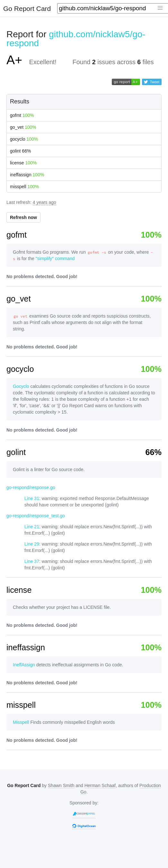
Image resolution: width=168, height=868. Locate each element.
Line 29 (32, 544)
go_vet (23, 127)
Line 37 (32, 561)
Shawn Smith (61, 785)
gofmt (22, 115)
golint (20, 151)
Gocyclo (21, 386)
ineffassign (27, 175)
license (23, 163)
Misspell (21, 722)
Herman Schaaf (100, 785)
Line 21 (32, 527)
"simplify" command (55, 259)
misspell (24, 187)
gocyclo (24, 139)
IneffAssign (24, 665)
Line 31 (32, 498)
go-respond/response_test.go (36, 516)
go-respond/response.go (31, 487)
